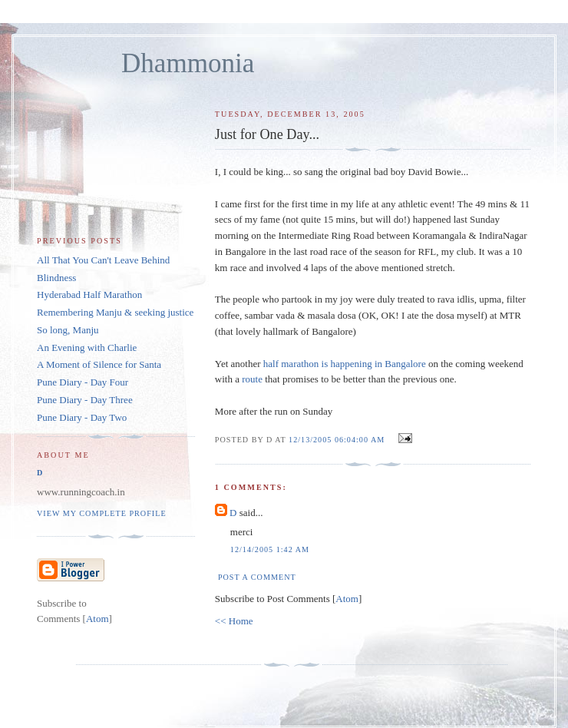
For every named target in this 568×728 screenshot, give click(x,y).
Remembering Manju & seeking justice (115, 312)
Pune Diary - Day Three (85, 400)
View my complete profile (102, 513)
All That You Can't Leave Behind (103, 260)
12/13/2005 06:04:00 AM (338, 440)
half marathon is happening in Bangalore (345, 364)
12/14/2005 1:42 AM (270, 549)
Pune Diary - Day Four (83, 382)
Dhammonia (188, 63)
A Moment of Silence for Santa (99, 364)
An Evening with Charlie (87, 347)
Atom (347, 599)
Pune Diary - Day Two (82, 417)
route (252, 379)
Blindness (56, 278)
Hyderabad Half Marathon (89, 295)
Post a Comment (257, 577)
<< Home (234, 621)
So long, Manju (68, 330)
